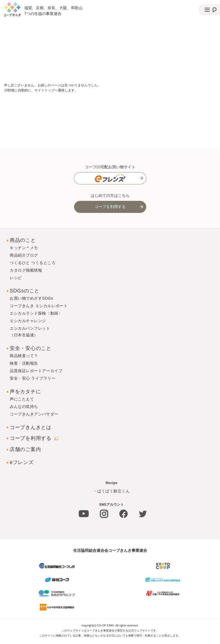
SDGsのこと (25, 291)
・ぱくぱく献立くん (111, 491)
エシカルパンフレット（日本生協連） (30, 332)
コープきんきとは (31, 427)
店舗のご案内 (25, 449)
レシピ (16, 278)
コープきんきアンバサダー (34, 414)
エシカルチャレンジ (28, 321)
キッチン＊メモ (24, 248)
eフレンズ (22, 462)
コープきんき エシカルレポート (39, 306)
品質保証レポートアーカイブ (36, 371)
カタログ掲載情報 (26, 270)
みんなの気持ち (24, 407)
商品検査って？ (24, 356)
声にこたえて (22, 399)
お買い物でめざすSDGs (31, 298)
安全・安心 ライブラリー (33, 378)
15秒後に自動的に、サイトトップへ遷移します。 (41, 90)
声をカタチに (25, 392)
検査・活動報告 (24, 363)
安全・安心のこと (31, 348)
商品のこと (23, 240)
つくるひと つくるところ (33, 263)
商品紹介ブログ (24, 255)
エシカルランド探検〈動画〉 (36, 313)
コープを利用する (110, 207)
